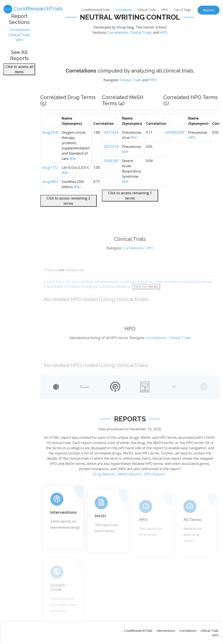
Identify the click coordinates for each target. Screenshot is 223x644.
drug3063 (50, 191)
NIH (133, 147)
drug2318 (50, 142)
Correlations (124, 10)
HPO (165, 10)
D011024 (111, 142)
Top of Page (182, 10)
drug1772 (50, 177)
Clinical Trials (147, 10)
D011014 (111, 156)
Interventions (166, 631)
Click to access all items (19, 70)
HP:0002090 (175, 142)
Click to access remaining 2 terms (68, 210)
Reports (209, 10)
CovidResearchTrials (95, 10)
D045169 (111, 170)
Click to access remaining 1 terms (130, 205)
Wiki (73, 168)
